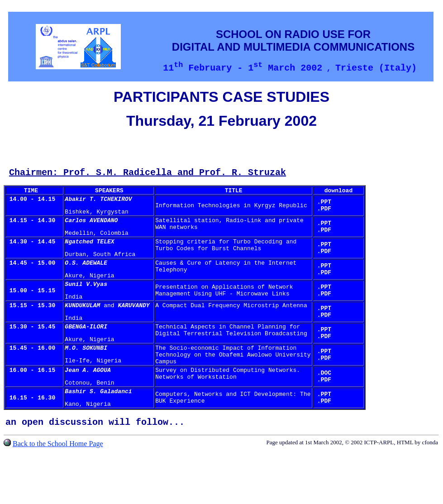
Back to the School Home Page (58, 479)
